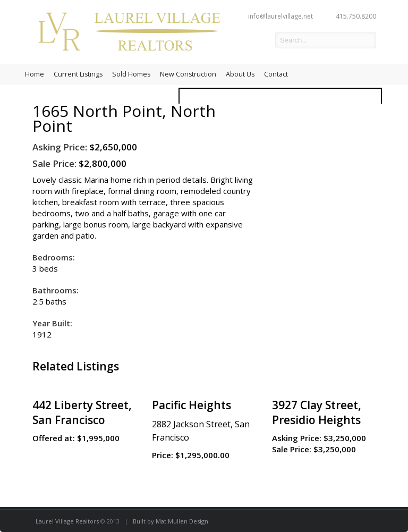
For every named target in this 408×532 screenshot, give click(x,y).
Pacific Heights (192, 405)
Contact (276, 74)
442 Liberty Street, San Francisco (82, 412)
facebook (259, 40)
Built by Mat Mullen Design (171, 521)
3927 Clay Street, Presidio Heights (317, 412)
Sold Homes (131, 74)
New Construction (188, 74)
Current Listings (78, 74)
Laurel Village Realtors (67, 521)
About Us (240, 74)
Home (35, 74)
